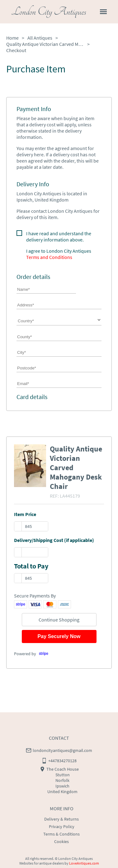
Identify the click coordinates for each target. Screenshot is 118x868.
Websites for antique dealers (42, 863)
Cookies (61, 841)
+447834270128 (62, 761)
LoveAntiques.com (84, 863)
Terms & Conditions (61, 834)
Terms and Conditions (49, 257)
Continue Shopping (59, 620)
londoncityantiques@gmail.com (62, 750)
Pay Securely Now (59, 636)
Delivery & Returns (61, 819)
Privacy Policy (62, 827)
